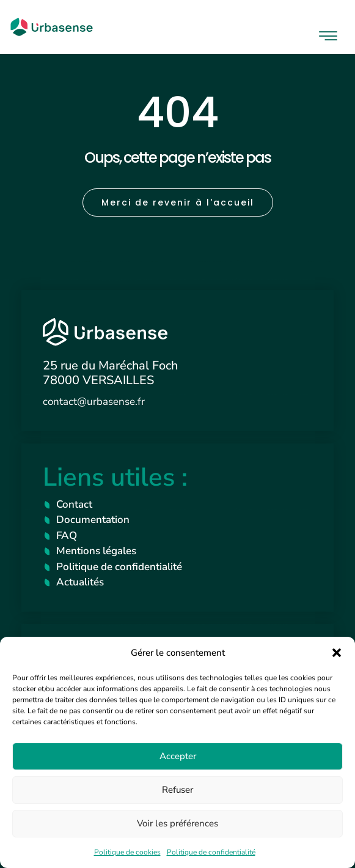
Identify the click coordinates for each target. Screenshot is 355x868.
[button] (337, 653)
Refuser (177, 790)
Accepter (178, 756)
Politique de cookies (127, 852)
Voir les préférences (177, 823)
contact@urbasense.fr (94, 402)
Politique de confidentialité (211, 852)
